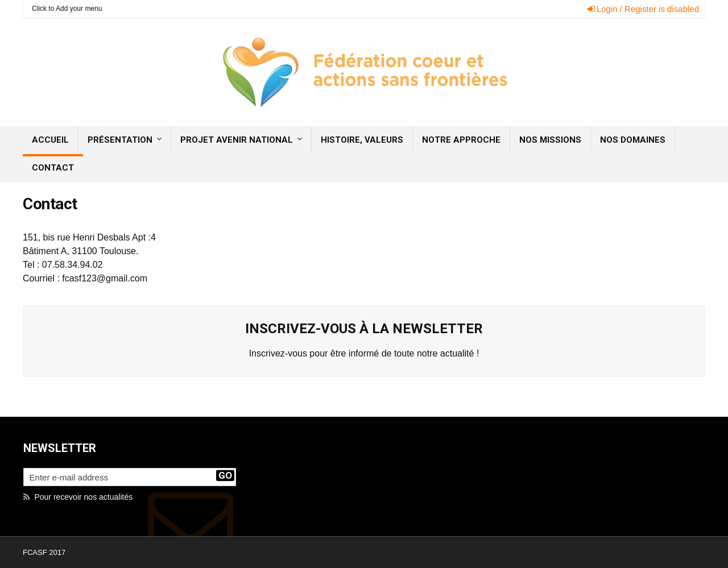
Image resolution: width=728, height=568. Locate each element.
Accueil (50, 140)
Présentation (120, 140)
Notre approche (461, 140)
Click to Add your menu (67, 9)
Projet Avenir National (237, 140)
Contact (53, 168)
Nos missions (550, 140)
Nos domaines (633, 140)
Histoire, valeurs (362, 140)
